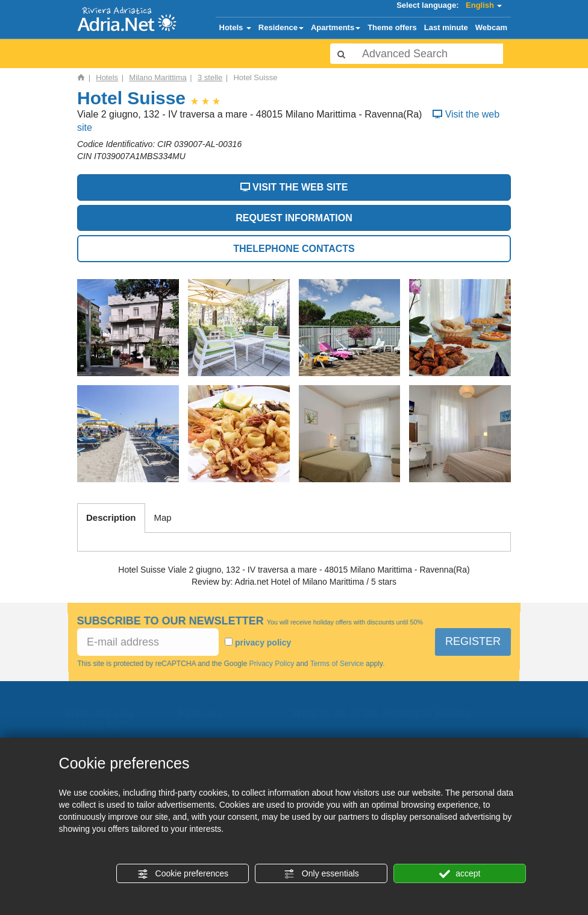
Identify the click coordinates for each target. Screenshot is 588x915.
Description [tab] (111, 517)
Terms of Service (336, 664)
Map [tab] (163, 517)
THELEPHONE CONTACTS (294, 249)
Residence (281, 27)
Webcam (491, 27)
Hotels (235, 27)
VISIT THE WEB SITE (294, 187)
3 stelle (210, 77)
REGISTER (473, 641)
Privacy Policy (272, 664)
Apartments (336, 27)
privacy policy (263, 643)
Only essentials (321, 874)
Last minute (446, 27)
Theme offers (392, 27)
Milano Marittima (158, 77)
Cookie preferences (183, 874)
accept (460, 874)
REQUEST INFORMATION (294, 218)
